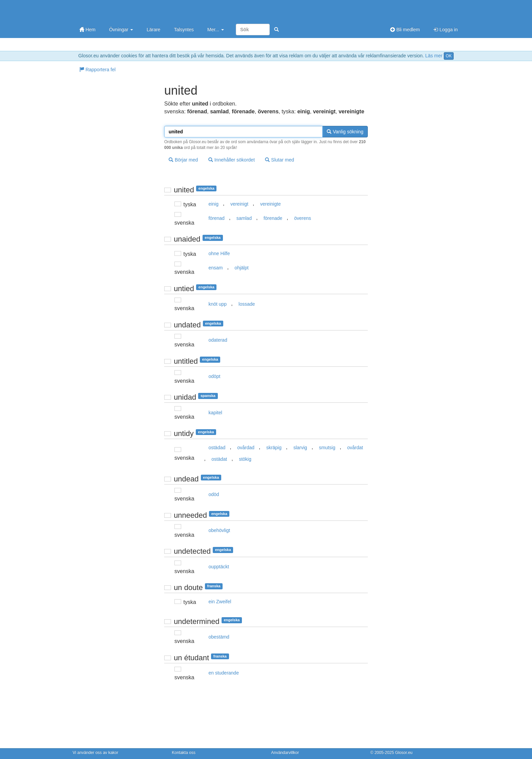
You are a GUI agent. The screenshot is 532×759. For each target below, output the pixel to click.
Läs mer (434, 56)
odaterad (218, 340)
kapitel (215, 413)
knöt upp (217, 304)
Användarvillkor (285, 753)
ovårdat (355, 448)
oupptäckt (219, 567)
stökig (245, 459)
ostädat (219, 459)
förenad (216, 218)
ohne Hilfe (219, 253)
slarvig (300, 448)
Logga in (445, 30)
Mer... (216, 30)
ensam (215, 268)
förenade (273, 218)
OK (449, 56)
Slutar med (280, 160)
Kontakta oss (184, 753)
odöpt (214, 376)
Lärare (153, 30)
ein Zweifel (220, 602)
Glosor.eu (404, 753)
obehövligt (219, 530)
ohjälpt (241, 268)
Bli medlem (405, 30)
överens (303, 218)
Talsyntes (184, 30)
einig (213, 204)
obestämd (219, 637)
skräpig (274, 448)
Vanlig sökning (345, 132)
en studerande (224, 673)
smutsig (327, 448)
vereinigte (271, 204)
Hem (87, 30)
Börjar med (183, 160)
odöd (214, 494)
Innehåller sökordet (232, 160)
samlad (244, 218)
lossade (247, 304)
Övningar (121, 30)
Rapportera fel (98, 70)
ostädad (217, 448)
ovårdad (246, 448)
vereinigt (239, 204)
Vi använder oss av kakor (96, 753)
